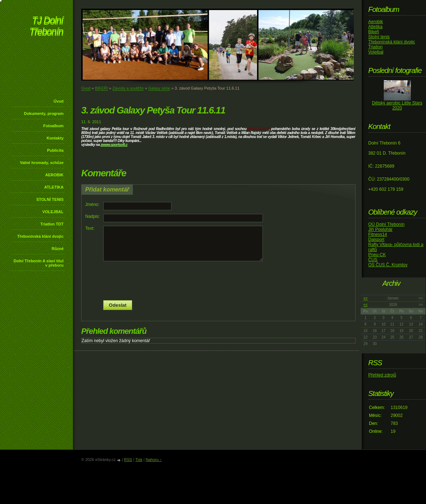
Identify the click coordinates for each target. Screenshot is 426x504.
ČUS (373, 260)
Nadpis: (93, 216)
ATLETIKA (54, 187)
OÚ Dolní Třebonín (386, 224)
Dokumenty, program (44, 113)
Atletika (375, 27)
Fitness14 (378, 234)
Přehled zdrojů (382, 375)
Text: (90, 228)
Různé (58, 249)
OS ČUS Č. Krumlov (388, 265)
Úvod (59, 101)
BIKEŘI (101, 88)
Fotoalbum (53, 126)
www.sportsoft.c (115, 145)
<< (366, 298)
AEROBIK (54, 175)
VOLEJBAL (53, 212)
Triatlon (375, 47)
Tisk (139, 460)
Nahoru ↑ (154, 460)
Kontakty (55, 138)
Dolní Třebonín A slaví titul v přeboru (38, 263)
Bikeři (374, 32)
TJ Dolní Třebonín (46, 27)
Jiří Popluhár (380, 229)
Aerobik (376, 22)
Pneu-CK (377, 255)
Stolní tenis (379, 37)
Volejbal (376, 52)
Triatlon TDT (52, 224)
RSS (128, 460)
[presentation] (218, 281)
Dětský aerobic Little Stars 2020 (397, 105)
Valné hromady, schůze (42, 163)
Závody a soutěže (128, 88)
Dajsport (376, 240)
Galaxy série (159, 88)
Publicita (55, 150)
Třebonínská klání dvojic (40, 236)
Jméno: (92, 204)
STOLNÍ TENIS (50, 199)
